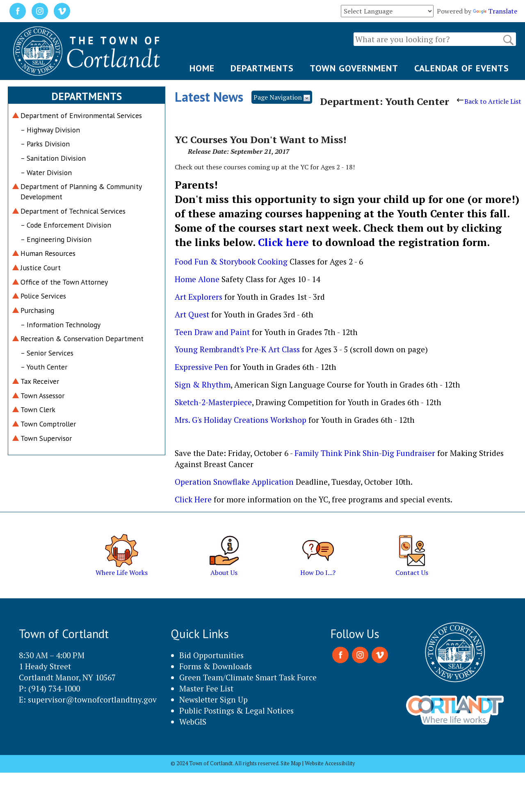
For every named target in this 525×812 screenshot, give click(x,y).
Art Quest (193, 314)
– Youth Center (44, 367)
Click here (285, 242)
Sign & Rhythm (203, 384)
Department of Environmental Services (81, 115)
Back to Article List (489, 101)
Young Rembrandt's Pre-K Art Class (238, 349)
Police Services (43, 296)
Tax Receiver (40, 381)
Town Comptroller (48, 424)
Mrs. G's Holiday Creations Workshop (242, 420)
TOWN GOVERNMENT (354, 68)
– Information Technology (60, 325)
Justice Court (41, 268)
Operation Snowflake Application (235, 482)
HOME (202, 68)
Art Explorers (200, 297)
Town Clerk (38, 409)
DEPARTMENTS (262, 68)
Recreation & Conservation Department (82, 339)
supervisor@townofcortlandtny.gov (92, 699)
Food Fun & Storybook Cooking (232, 261)
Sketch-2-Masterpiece (213, 402)
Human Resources (48, 253)
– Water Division (46, 172)
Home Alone (198, 279)
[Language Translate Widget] (387, 11)
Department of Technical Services (73, 211)
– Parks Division (45, 144)
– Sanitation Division (53, 158)
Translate (495, 11)
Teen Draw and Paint (213, 332)
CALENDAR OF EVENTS (462, 68)
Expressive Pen (202, 367)
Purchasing (37, 310)
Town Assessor (42, 396)
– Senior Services (47, 353)
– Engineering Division (56, 239)
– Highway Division (50, 130)
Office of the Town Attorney (64, 282)
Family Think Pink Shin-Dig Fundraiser (366, 453)
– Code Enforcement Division (66, 225)
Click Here (194, 499)
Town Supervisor (46, 438)
